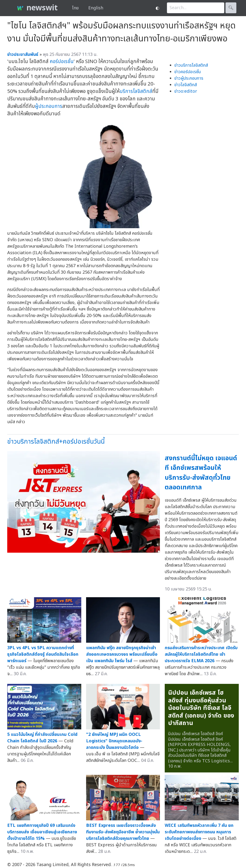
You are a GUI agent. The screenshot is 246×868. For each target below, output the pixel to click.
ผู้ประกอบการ (49, 106)
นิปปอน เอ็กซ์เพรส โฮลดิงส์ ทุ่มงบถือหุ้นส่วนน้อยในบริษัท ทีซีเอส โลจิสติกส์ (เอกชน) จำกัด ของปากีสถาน (201, 708)
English (96, 8)
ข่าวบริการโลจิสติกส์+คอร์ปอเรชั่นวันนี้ (56, 442)
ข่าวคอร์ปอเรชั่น (188, 72)
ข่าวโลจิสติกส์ (186, 85)
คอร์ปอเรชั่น (62, 62)
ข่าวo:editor (186, 91)
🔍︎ (231, 8)
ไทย (75, 8)
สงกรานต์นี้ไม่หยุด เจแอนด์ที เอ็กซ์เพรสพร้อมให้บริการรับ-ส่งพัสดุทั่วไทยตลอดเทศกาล (201, 473)
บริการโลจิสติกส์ (136, 91)
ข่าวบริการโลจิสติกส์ (191, 65)
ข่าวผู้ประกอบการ (189, 78)
